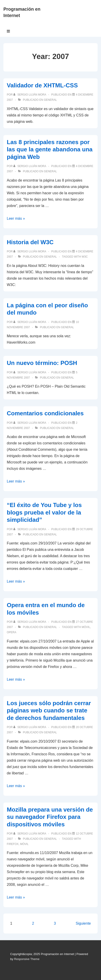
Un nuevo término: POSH (42, 363)
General (50, 100)
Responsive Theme (27, 959)
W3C (85, 257)
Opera (12, 632)
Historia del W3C (30, 242)
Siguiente (83, 923)
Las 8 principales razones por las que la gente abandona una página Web (50, 149)
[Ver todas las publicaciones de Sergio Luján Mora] (30, 95)
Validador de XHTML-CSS (42, 85)
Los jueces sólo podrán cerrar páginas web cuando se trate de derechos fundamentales (49, 710)
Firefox (13, 844)
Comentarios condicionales (45, 413)
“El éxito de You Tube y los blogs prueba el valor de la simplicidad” (44, 512)
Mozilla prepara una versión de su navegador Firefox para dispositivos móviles (50, 817)
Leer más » (16, 218)
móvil (86, 627)
